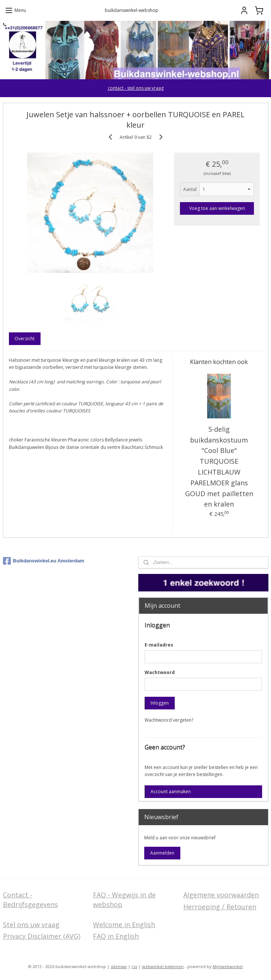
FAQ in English (116, 936)
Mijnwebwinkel (228, 966)
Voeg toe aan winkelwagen (217, 208)
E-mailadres (159, 645)
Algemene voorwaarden (221, 895)
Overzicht (25, 339)
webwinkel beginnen (163, 966)
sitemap (119, 966)
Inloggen (160, 703)
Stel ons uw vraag (31, 925)
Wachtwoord (160, 672)
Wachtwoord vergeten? (169, 720)
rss (134, 966)
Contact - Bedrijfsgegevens (30, 899)
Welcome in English (124, 925)
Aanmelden (162, 853)
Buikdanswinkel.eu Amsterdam (44, 561)
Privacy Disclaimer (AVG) (42, 936)
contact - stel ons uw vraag (136, 88)
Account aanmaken (171, 791)
